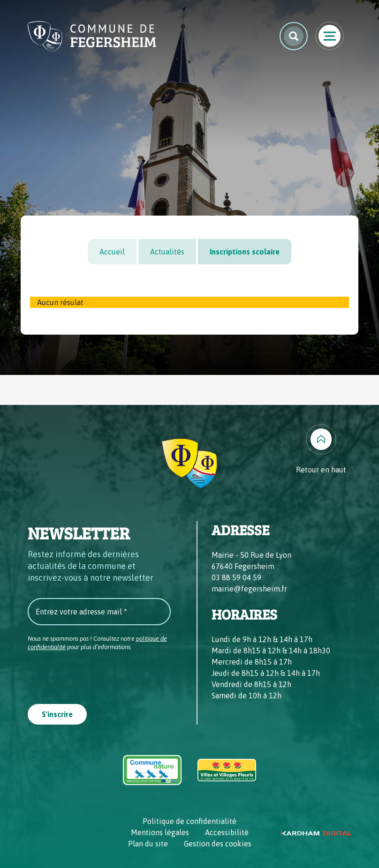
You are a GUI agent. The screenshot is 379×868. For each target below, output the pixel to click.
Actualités (167, 252)
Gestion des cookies (218, 844)
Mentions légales (160, 832)
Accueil (112, 252)
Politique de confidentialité (189, 821)
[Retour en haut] (321, 450)
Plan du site (148, 844)
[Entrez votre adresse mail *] (99, 612)
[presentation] (99, 674)
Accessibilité (227, 832)
